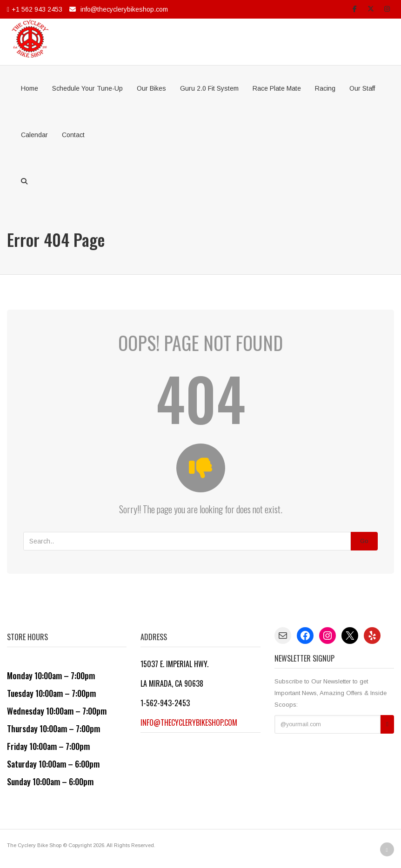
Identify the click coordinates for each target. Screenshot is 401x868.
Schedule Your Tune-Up (87, 88)
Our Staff (362, 88)
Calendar (34, 135)
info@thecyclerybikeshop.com (124, 9)
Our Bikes (151, 88)
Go (364, 541)
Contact (73, 135)
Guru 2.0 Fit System (209, 88)
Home (30, 88)
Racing (325, 88)
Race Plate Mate (277, 88)
